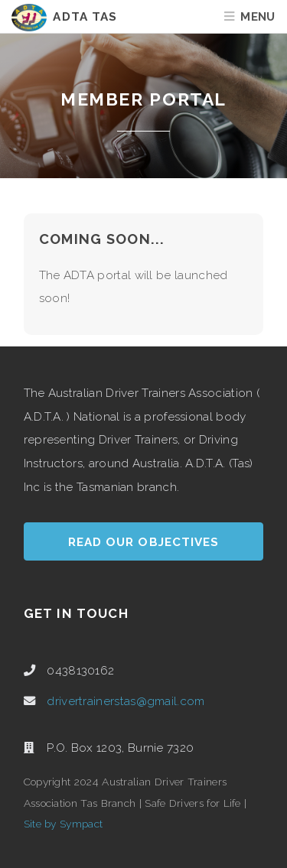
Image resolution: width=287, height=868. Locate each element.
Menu (258, 17)
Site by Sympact (64, 824)
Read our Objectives (143, 542)
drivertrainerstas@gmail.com (126, 701)
